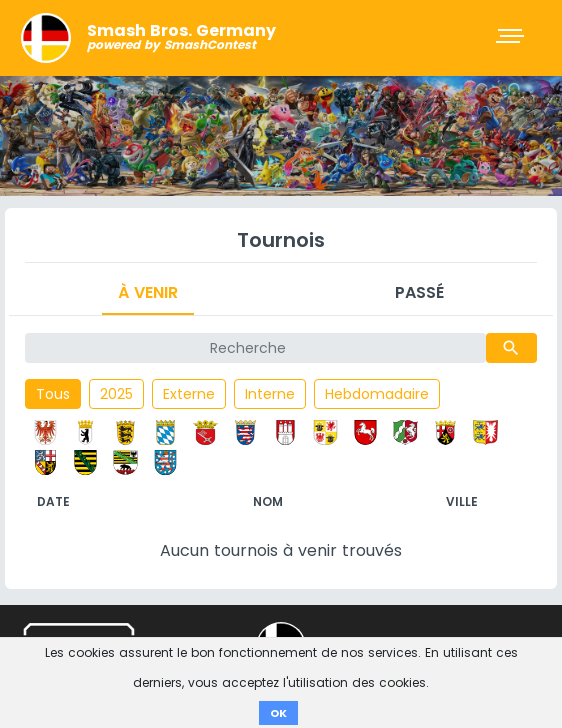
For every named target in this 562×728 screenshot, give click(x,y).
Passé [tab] (419, 292)
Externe (189, 394)
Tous (53, 394)
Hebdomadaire (377, 394)
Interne (270, 394)
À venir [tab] (148, 292)
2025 (116, 394)
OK (278, 713)
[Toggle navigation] (512, 38)
